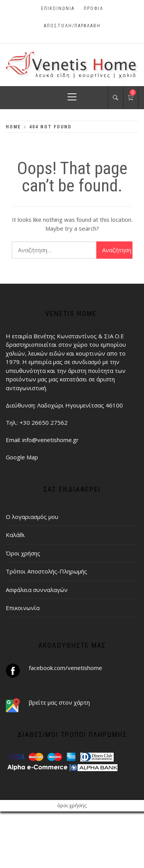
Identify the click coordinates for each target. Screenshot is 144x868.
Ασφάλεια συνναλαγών (37, 590)
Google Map (22, 457)
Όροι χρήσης (23, 553)
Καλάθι (15, 535)
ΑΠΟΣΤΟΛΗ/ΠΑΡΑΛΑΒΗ (72, 26)
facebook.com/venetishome (65, 668)
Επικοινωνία (58, 8)
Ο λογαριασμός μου (32, 517)
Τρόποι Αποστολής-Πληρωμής (46, 571)
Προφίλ (94, 8)
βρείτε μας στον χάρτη (59, 702)
